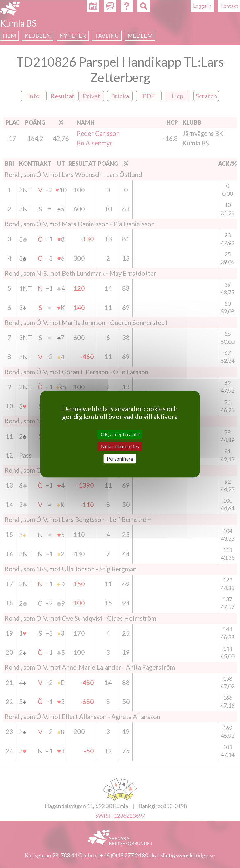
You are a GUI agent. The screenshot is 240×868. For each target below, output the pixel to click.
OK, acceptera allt (120, 434)
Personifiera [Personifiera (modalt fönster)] (120, 459)
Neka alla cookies (120, 446)
